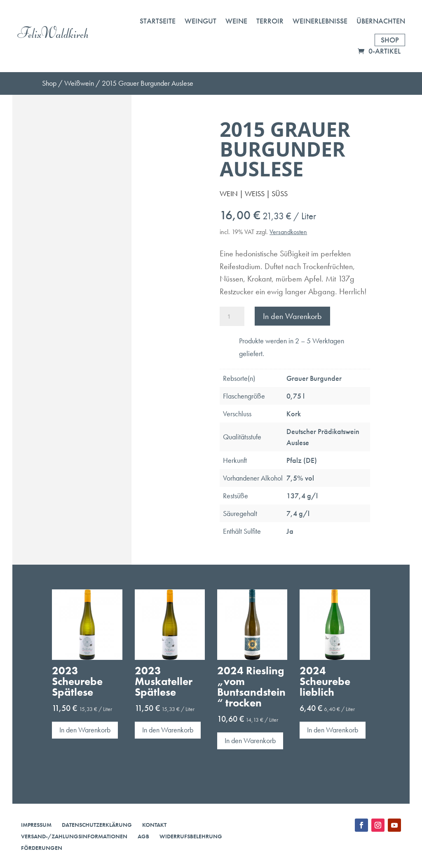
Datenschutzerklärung (97, 825)
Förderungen (42, 848)
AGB (143, 836)
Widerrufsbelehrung (191, 836)
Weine (236, 21)
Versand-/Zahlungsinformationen (74, 836)
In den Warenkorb (292, 316)
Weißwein (79, 83)
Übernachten (381, 21)
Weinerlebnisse (320, 21)
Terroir (270, 21)
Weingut (200, 21)
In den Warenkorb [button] (85, 730)
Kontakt (154, 825)
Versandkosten (288, 232)
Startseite (158, 21)
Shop (390, 40)
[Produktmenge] (232, 316)
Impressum (36, 825)
